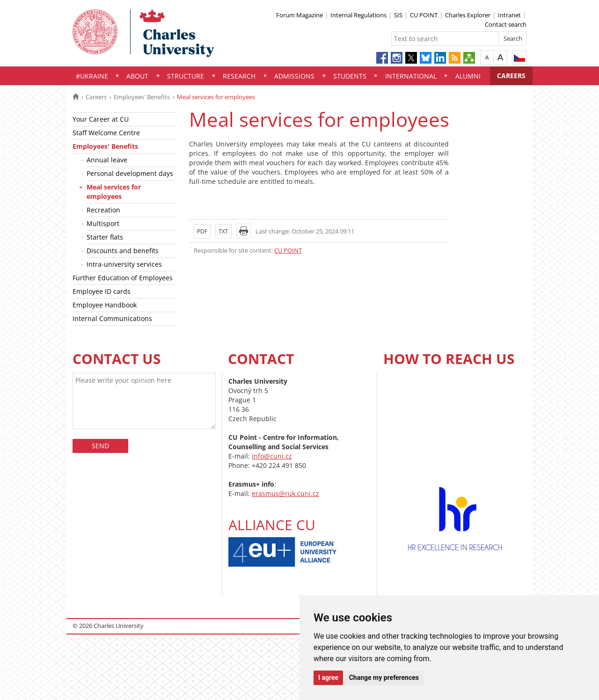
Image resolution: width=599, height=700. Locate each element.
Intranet (509, 15)
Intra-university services (124, 264)
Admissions (294, 76)
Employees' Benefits (142, 97)
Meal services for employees (114, 192)
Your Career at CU (101, 119)
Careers (511, 76)
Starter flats (105, 237)
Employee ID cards (102, 291)
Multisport (103, 223)
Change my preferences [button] (384, 678)
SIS (398, 15)
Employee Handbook (105, 305)
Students (350, 76)
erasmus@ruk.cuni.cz (285, 493)
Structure (186, 76)
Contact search (506, 24)
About (137, 76)
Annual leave (107, 160)
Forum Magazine (299, 15)
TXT (223, 231)
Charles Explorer (468, 15)
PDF (202, 231)
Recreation (103, 210)
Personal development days (130, 173)
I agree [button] (328, 678)
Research (239, 76)
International (411, 76)
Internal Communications (112, 318)
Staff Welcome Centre (106, 133)
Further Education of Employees (123, 278)
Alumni (468, 76)
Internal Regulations (358, 15)
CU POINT (424, 15)
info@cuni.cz (272, 456)
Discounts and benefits (123, 251)
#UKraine (92, 76)
